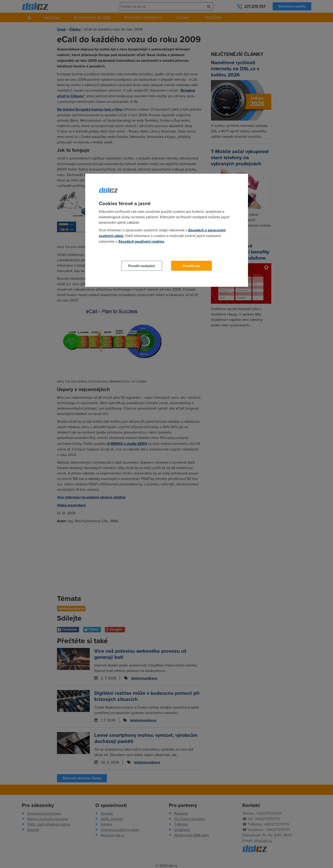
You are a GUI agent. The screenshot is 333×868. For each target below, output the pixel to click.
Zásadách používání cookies (141, 241)
